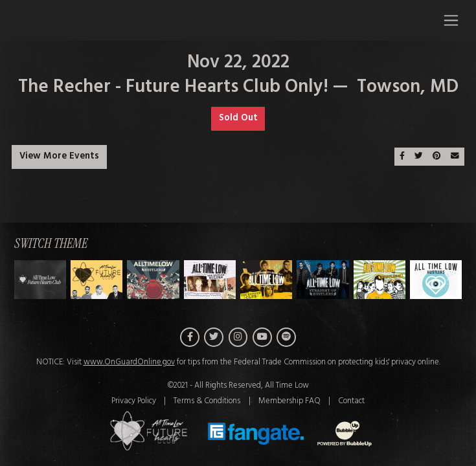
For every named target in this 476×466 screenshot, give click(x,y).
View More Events (59, 156)
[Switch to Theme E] (323, 283)
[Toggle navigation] (451, 20)
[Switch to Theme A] (96, 283)
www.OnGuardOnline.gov (129, 366)
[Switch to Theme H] (40, 283)
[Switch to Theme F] (380, 283)
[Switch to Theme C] (210, 283)
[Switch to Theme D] (266, 283)
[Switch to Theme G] (436, 283)
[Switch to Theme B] (153, 283)
